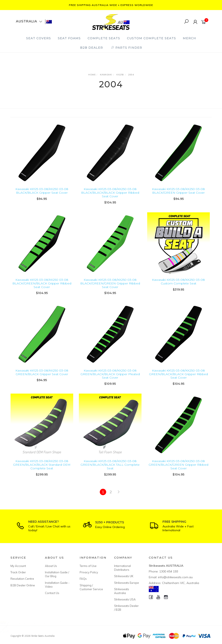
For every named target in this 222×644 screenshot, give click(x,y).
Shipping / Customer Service (91, 587)
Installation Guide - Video (57, 585)
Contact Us (52, 593)
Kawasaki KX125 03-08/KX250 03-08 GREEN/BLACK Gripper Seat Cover (42, 376)
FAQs (83, 579)
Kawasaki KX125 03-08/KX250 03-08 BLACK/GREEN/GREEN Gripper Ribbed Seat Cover (110, 287)
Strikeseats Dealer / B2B (126, 608)
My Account (18, 566)
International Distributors (122, 568)
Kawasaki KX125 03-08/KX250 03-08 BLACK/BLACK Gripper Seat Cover (42, 191)
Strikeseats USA (125, 599)
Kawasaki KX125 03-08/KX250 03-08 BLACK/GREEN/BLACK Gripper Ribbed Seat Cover (42, 287)
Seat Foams (69, 38)
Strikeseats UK (124, 576)
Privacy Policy (89, 572)
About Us (51, 566)
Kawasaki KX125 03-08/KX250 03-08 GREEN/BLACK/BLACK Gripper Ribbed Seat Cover (178, 378)
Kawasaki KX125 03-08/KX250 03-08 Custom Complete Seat (178, 285)
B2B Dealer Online (23, 585)
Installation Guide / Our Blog (57, 574)
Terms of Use (88, 566)
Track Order (18, 572)
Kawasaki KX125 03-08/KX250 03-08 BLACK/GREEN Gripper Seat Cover (178, 191)
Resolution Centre (22, 579)
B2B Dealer (92, 48)
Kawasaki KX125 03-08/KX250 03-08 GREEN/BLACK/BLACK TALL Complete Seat (110, 468)
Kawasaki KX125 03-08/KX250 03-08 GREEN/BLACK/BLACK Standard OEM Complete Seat (42, 468)
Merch (189, 38)
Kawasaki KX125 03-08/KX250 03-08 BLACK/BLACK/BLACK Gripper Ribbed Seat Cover (110, 193)
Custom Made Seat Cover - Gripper (39, 626)
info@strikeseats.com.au (175, 577)
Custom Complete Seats (151, 38)
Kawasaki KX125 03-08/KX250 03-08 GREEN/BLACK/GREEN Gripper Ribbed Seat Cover (178, 468)
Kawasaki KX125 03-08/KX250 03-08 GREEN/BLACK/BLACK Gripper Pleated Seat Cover (110, 378)
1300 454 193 (169, 571)
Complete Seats (104, 38)
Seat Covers (39, 38)
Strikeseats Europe (127, 583)
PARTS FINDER (127, 48)
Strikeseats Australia (122, 591)
